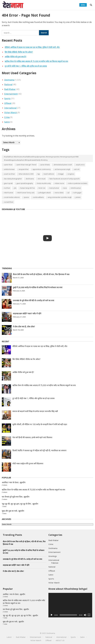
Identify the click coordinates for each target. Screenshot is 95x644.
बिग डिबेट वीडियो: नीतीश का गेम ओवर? (19, 52)
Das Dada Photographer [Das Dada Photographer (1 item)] (13, 179)
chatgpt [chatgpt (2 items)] (61, 174)
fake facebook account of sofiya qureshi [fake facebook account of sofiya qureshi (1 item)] (64, 179)
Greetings (53, 556)
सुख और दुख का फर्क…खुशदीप (13, 511)
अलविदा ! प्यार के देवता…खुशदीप (14, 482)
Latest (9, 637)
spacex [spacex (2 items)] (26, 197)
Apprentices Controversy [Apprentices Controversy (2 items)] (42, 169)
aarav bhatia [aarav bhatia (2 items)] (45, 165)
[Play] (52, 615)
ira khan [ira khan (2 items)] (7, 188)
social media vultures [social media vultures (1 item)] (12, 197)
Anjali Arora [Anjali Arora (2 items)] (80, 165)
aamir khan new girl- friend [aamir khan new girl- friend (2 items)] (26, 165)
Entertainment (11, 94)
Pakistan (55, 563)
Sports (7, 98)
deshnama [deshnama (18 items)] (30, 179)
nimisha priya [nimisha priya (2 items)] (76, 188)
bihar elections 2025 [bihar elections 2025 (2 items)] (26, 174)
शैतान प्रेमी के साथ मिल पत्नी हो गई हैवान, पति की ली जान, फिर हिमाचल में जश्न (41, 274)
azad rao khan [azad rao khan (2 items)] (9, 174)
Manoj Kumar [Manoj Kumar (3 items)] (54, 188)
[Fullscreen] (89, 615)
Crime (7, 117)
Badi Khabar (10, 89)
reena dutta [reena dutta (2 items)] (59, 193)
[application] (70, 605)
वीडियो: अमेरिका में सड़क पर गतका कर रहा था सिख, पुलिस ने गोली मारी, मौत (32, 47)
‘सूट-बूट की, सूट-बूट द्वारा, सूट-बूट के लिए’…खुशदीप (20, 504)
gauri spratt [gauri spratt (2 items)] (8, 183)
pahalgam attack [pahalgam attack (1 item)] (45, 193)
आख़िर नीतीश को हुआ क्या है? (16, 57)
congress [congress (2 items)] (71, 174)
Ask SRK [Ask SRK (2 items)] (77, 169)
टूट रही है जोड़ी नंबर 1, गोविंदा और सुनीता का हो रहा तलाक (26, 66)
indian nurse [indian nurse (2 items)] (59, 183)
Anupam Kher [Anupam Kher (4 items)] (24, 169)
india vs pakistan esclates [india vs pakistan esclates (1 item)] (78, 183)
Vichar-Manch (11, 113)
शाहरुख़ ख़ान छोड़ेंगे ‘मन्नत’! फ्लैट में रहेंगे (27, 314)
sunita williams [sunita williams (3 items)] (38, 197)
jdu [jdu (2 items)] (15, 188)
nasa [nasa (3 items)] (65, 188)
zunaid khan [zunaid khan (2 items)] (9, 202)
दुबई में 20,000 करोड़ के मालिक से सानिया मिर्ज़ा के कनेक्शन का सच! (38, 287)
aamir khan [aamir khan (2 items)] (8, 165)
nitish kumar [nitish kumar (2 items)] (9, 193)
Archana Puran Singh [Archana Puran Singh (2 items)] (62, 169)
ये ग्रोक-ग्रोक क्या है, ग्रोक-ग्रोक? (24, 327)
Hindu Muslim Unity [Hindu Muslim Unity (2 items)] (44, 183)
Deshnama (9, 80)
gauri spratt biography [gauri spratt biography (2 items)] (25, 183)
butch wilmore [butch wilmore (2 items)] (49, 174)
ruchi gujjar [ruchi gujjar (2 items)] (77, 193)
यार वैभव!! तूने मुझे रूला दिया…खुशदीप (16, 497)
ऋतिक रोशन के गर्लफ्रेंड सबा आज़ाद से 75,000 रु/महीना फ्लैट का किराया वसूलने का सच (36, 61)
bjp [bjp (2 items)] (39, 174)
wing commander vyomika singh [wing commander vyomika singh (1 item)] (60, 197)
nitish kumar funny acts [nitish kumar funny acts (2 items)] (26, 193)
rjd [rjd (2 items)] (68, 193)
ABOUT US (60, 640)
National (8, 84)
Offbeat (8, 103)
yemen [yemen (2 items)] (78, 197)
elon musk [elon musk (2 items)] (42, 179)
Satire (7, 122)
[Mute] (85, 615)
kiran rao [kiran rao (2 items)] (42, 188)
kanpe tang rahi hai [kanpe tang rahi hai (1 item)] (28, 188)
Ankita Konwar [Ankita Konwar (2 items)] (9, 169)
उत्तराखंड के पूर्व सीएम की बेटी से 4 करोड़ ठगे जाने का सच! (34, 300)
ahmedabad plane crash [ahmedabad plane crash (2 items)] (63, 165)
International (10, 108)
